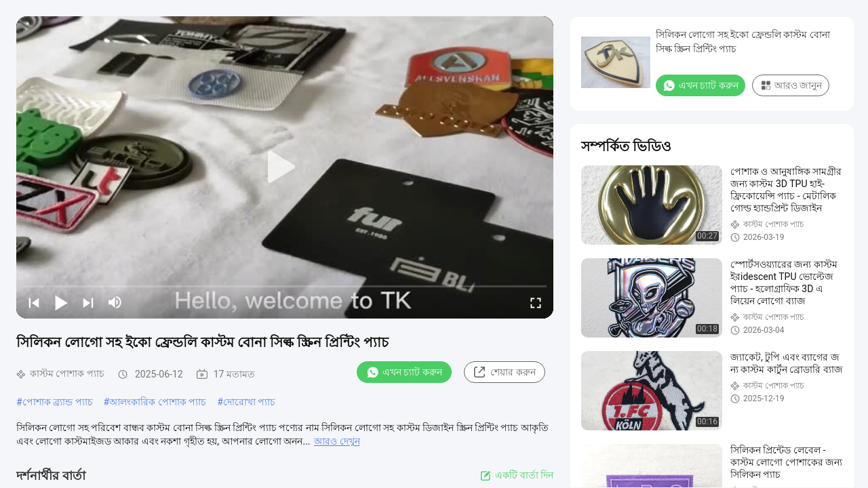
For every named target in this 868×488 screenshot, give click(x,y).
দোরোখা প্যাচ (249, 402)
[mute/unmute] (115, 302)
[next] (88, 302)
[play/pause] (61, 302)
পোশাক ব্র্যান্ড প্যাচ (58, 402)
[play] (285, 167)
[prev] (34, 302)
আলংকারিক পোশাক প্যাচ (158, 402)
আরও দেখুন (337, 441)
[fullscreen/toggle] (536, 302)
